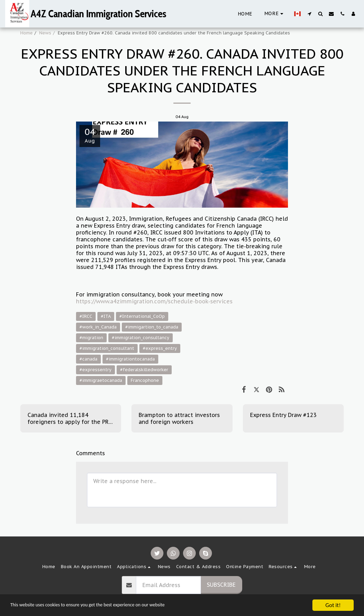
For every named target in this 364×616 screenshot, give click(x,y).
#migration (91, 338)
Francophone (145, 380)
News (45, 33)
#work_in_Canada (98, 327)
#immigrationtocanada (130, 359)
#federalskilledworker (144, 370)
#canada (88, 359)
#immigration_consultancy (141, 338)
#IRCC (86, 316)
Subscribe (221, 585)
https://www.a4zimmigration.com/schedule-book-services (154, 301)
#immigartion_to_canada (152, 327)
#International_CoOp (142, 316)
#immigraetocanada (101, 380)
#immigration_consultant (107, 348)
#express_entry (160, 348)
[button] (309, 14)
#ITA (106, 316)
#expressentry (95, 370)
